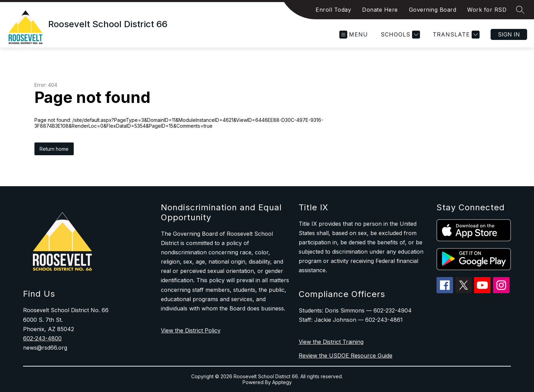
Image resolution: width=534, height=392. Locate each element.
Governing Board (433, 10)
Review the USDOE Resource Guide (346, 356)
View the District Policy (191, 330)
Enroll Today (333, 10)
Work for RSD (487, 10)
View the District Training (331, 342)
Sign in (509, 34)
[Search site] (520, 10)
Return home (54, 149)
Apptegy (282, 382)
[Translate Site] (455, 35)
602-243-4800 (42, 338)
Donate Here (380, 10)
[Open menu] (354, 35)
